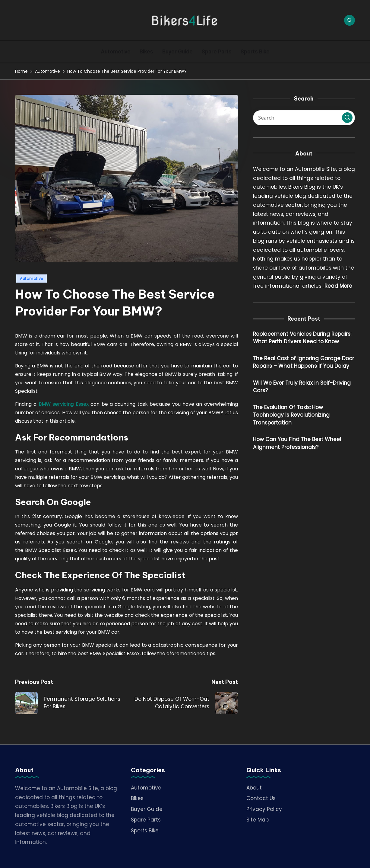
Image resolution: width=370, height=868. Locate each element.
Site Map (258, 820)
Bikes (137, 798)
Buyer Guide (147, 809)
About (254, 788)
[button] (347, 118)
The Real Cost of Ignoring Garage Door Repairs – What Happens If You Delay (304, 362)
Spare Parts (146, 820)
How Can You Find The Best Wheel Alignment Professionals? (297, 443)
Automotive (32, 279)
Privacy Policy (264, 809)
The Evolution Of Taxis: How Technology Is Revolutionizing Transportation (291, 415)
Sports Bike (145, 831)
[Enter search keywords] (304, 118)
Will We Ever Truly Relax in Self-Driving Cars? (302, 387)
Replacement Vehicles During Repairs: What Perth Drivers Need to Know (302, 338)
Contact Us (261, 798)
